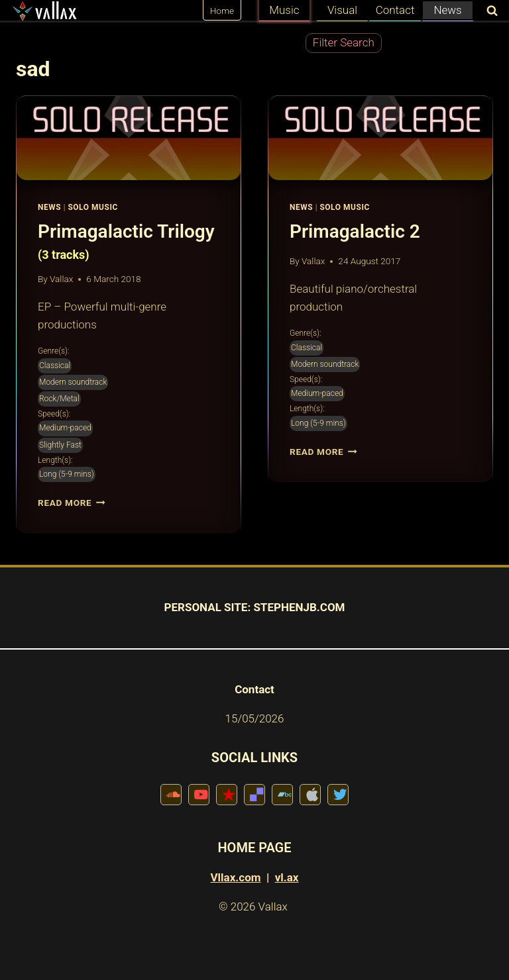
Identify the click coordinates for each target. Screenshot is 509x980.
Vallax (61, 279)
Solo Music (93, 207)
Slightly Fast (60, 445)
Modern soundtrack (73, 382)
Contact (395, 10)
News (447, 10)
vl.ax (287, 877)
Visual (342, 10)
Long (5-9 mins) (67, 474)
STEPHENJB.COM (299, 607)
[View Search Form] (489, 12)
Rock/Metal (59, 399)
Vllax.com (236, 877)
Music (284, 10)
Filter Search (344, 42)
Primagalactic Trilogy (129, 242)
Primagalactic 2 (355, 231)
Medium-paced (65, 428)
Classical (55, 366)
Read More (72, 503)
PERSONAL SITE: (208, 607)
